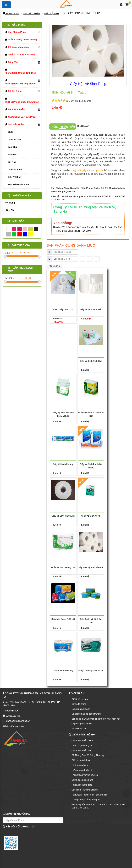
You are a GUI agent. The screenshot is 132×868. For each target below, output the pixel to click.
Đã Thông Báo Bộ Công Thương (88, 755)
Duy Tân (10, 210)
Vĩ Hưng (10, 203)
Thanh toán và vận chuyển (85, 775)
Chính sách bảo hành (82, 740)
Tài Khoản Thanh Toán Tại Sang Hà (89, 795)
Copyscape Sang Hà (82, 724)
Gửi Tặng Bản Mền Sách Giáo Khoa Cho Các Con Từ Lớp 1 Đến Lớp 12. (98, 806)
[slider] (59, 100)
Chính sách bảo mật (81, 750)
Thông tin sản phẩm (63, 127)
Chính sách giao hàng (82, 780)
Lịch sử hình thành (81, 709)
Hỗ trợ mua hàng (80, 765)
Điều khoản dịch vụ (81, 760)
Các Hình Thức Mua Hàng (85, 790)
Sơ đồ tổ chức (79, 704)
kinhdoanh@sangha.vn (74, 196)
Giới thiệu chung (80, 699)
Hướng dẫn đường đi (82, 770)
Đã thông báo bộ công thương (87, 714)
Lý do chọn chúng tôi (82, 745)
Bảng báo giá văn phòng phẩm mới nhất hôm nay (96, 719)
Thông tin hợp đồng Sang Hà (86, 800)
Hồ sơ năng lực (79, 729)
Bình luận (83, 126)
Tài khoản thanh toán (82, 785)
